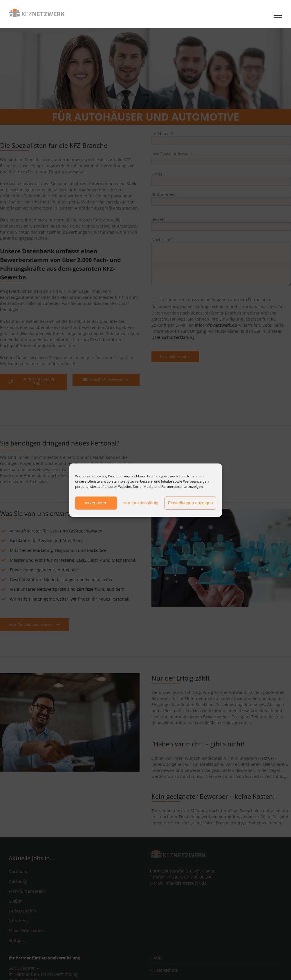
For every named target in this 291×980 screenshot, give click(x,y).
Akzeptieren (96, 503)
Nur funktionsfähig (141, 503)
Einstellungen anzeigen (190, 503)
